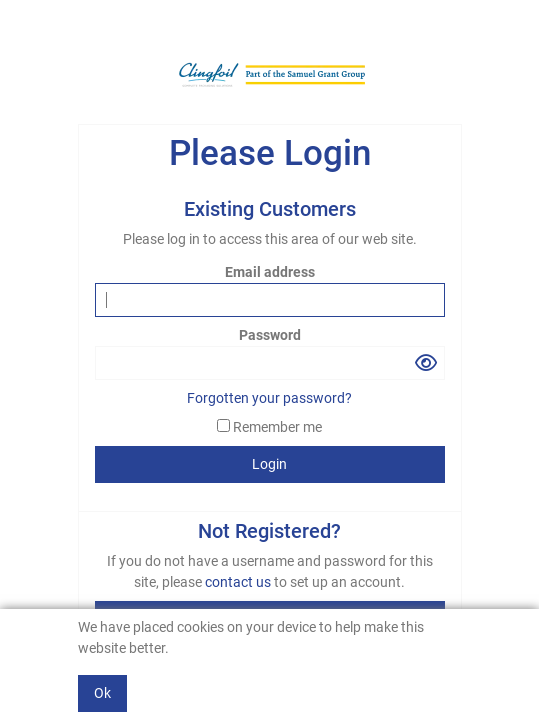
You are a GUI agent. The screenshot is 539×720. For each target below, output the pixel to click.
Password (270, 335)
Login (269, 464)
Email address (270, 272)
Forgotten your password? (269, 398)
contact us (239, 582)
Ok (102, 693)
